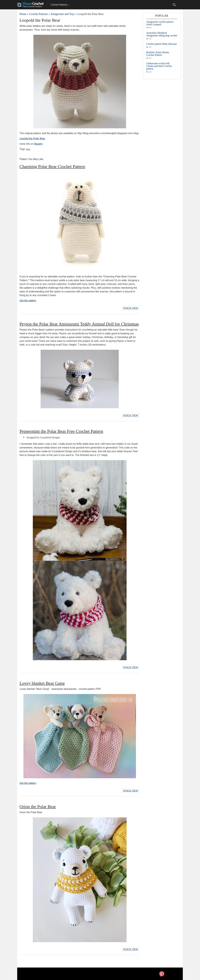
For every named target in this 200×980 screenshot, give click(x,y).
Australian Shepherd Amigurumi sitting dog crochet (162, 34)
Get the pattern (28, 301)
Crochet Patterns (59, 5)
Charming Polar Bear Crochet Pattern (52, 166)
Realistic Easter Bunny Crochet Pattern (158, 54)
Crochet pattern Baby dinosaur (162, 44)
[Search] (174, 5)
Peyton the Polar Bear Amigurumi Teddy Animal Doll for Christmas (79, 324)
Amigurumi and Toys (63, 14)
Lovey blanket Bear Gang (42, 683)
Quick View (131, 308)
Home (23, 14)
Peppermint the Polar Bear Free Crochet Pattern (61, 431)
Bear (28, 149)
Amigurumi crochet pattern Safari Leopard (160, 23)
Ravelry (38, 144)
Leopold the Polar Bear (32, 139)
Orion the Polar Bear (38, 807)
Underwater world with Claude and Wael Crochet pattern (159, 66)
